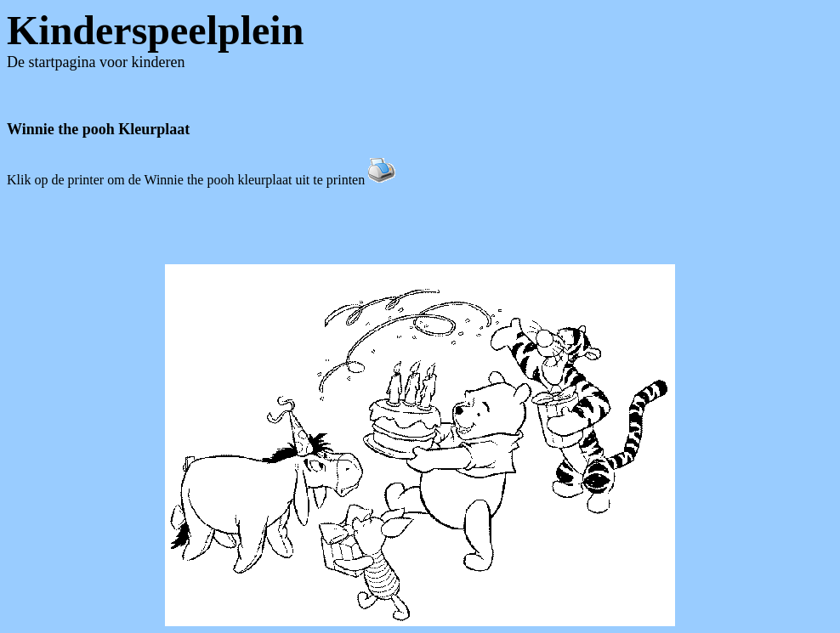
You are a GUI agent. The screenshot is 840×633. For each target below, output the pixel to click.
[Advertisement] (420, 226)
